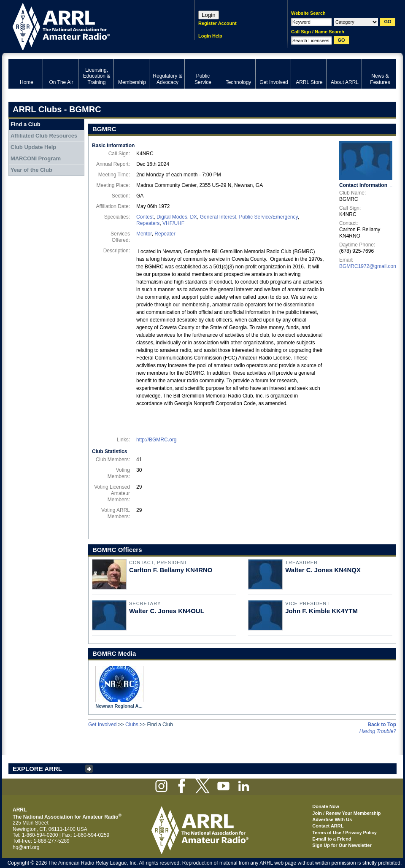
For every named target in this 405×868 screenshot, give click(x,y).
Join (317, 813)
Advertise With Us (332, 819)
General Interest (218, 217)
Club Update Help (33, 147)
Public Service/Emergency (268, 217)
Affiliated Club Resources (44, 136)
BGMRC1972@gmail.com (368, 266)
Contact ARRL (328, 826)
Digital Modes (172, 217)
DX (193, 217)
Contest (145, 217)
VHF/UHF (173, 223)
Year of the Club (31, 170)
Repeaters (148, 223)
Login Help (210, 36)
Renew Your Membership (353, 813)
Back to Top (382, 725)
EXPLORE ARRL (37, 769)
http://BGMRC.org (156, 440)
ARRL (90, 26)
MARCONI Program (36, 158)
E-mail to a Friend (332, 839)
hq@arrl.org (26, 847)
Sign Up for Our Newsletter (342, 845)
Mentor (144, 234)
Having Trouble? (378, 731)
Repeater (165, 234)
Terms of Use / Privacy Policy (344, 833)
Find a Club (26, 124)
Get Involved (102, 725)
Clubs (132, 725)
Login (209, 15)
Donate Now (326, 806)
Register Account (217, 23)
